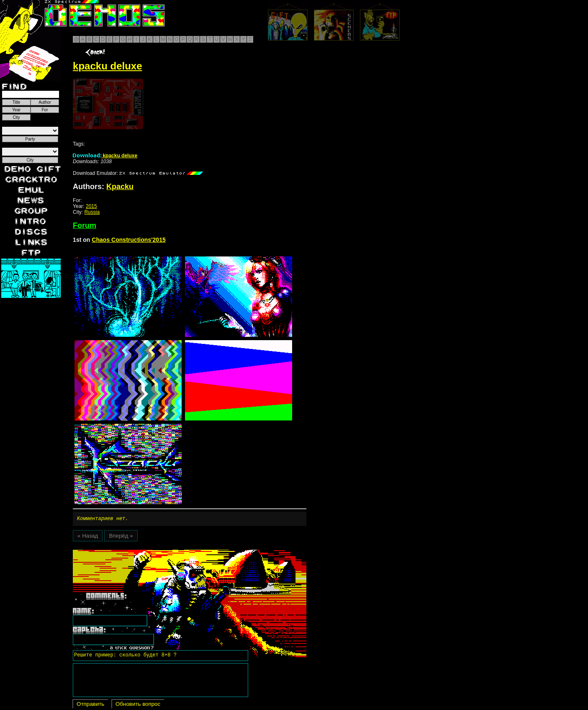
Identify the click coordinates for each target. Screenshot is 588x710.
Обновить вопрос (138, 705)
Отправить (90, 705)
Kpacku (120, 187)
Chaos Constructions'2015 (128, 240)
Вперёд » (121, 537)
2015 (91, 206)
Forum (85, 226)
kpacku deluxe (105, 156)
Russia (92, 212)
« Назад (88, 537)
